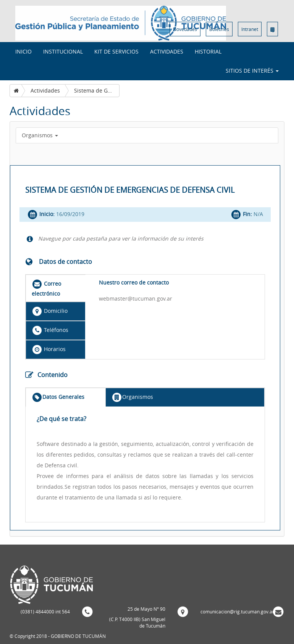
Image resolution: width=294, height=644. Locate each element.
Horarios (49, 350)
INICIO (23, 51)
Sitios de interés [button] (252, 71)
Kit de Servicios (116, 51)
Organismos (40, 135)
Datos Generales (58, 397)
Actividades (167, 51)
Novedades (185, 29)
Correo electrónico (46, 288)
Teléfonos (50, 330)
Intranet (250, 29)
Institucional (63, 51)
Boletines (219, 29)
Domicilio (50, 311)
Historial (208, 51)
